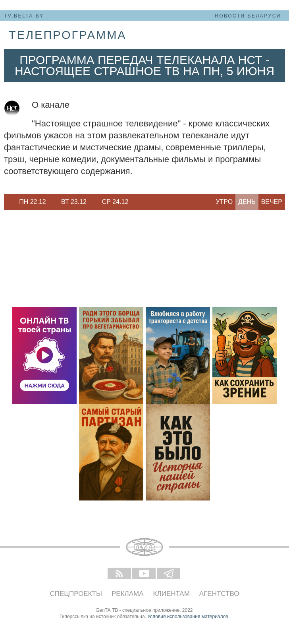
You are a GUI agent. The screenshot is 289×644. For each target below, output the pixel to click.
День (247, 202)
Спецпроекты (76, 594)
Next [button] (139, 202)
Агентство (219, 594)
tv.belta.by (24, 16)
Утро (224, 202)
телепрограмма (68, 35)
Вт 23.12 (74, 202)
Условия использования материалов (188, 617)
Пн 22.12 (33, 202)
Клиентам (171, 594)
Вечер (272, 202)
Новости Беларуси (248, 16)
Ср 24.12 (115, 202)
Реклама (128, 594)
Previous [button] (8, 202)
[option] (33, 202)
